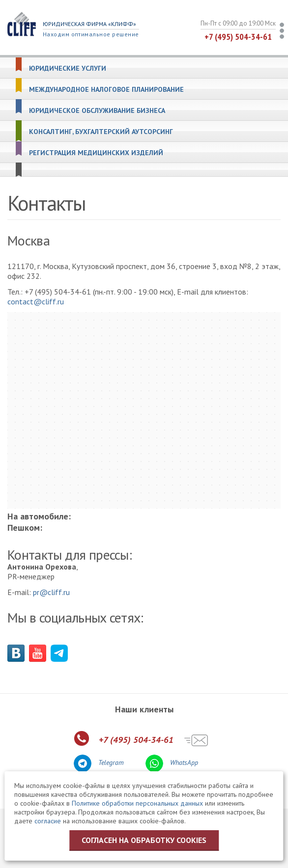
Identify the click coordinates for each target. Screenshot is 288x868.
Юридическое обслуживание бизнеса (97, 111)
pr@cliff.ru (51, 592)
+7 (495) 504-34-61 (238, 37)
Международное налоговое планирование (106, 90)
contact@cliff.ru (36, 301)
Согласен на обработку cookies (144, 840)
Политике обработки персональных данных (137, 803)
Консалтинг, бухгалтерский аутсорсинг (101, 132)
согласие (48, 821)
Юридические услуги (68, 68)
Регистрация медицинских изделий (96, 153)
